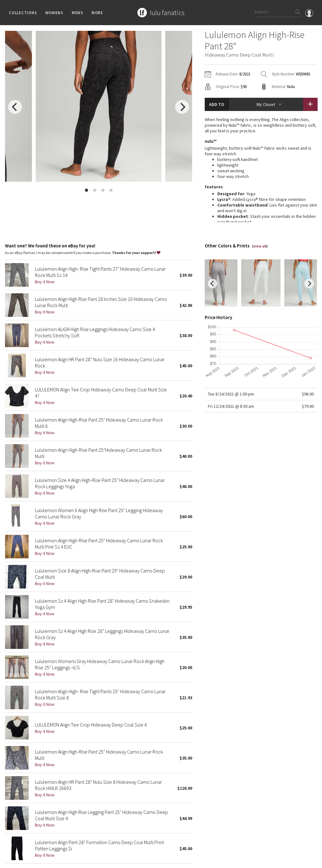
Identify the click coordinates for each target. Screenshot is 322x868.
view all (260, 216)
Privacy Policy (61, 860)
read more (261, 198)
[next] (182, 107)
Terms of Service (91, 860)
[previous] (15, 107)
